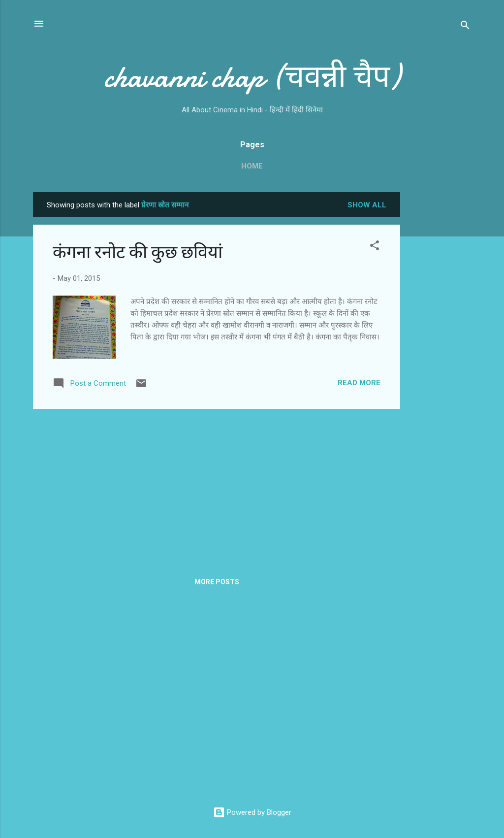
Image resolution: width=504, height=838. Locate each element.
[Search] (465, 27)
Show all (367, 205)
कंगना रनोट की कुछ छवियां (138, 252)
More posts (217, 582)
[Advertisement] (440, 340)
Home (252, 166)
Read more (359, 383)
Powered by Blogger (252, 812)
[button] (375, 247)
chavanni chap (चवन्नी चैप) (252, 77)
